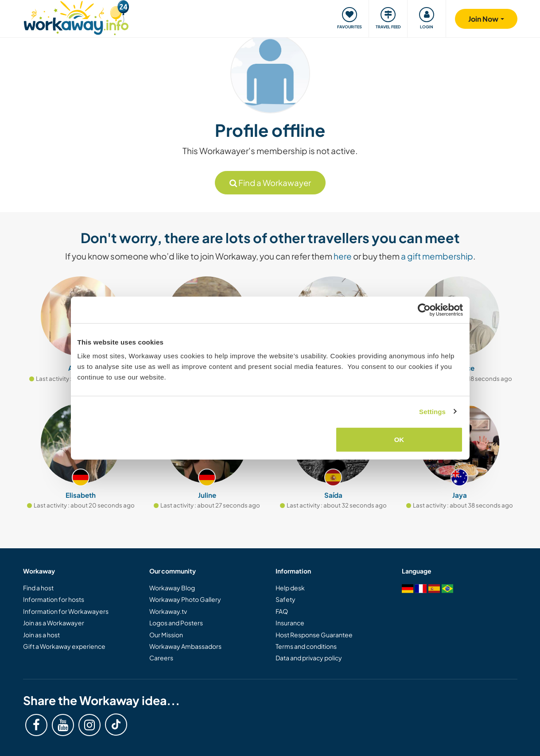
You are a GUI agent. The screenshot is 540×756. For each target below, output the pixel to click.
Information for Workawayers (66, 611)
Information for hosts (54, 599)
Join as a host (41, 635)
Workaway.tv (168, 611)
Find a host (38, 588)
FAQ (282, 611)
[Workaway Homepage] (76, 17)
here (343, 256)
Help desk (290, 588)
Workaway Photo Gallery (185, 599)
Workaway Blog (172, 588)
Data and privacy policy (309, 658)
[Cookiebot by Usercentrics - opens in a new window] (424, 310)
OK (399, 440)
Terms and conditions (306, 646)
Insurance (290, 623)
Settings (432, 411)
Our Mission (166, 635)
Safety (286, 599)
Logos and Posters (176, 623)
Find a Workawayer (270, 183)
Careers (161, 658)
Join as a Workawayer (54, 623)
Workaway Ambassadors (185, 646)
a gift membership (437, 256)
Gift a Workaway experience (64, 646)
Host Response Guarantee (314, 635)
